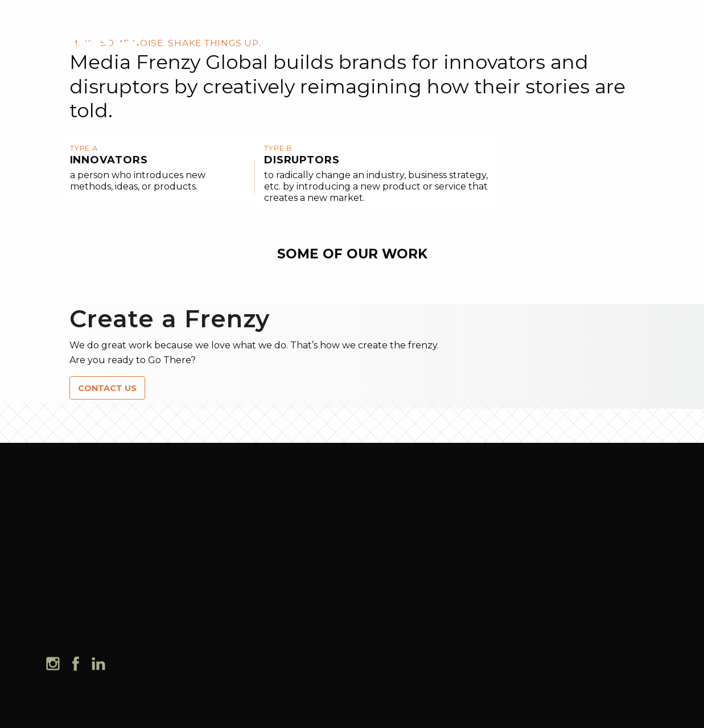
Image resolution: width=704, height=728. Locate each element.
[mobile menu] (20, 22)
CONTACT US (107, 388)
